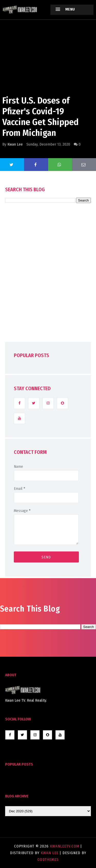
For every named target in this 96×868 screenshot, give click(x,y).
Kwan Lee (15, 144)
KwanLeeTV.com (65, 846)
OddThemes (48, 860)
